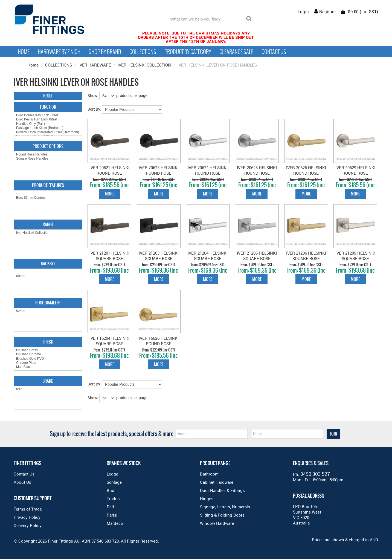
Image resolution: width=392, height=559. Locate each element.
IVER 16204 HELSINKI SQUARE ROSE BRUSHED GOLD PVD (109, 344)
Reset (48, 96)
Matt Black (48, 367)
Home (24, 52)
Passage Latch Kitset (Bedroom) (48, 128)
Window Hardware (217, 523)
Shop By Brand (105, 52)
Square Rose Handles (48, 159)
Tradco (113, 499)
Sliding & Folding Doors (222, 515)
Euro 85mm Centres (48, 198)
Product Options (48, 146)
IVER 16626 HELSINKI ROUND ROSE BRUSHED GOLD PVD (159, 344)
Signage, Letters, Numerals (225, 507)
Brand (48, 381)
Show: (93, 95)
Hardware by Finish (59, 52)
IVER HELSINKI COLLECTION (144, 65)
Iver (48, 389)
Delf (110, 507)
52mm (48, 311)
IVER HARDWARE (95, 65)
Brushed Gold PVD (48, 359)
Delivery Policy (28, 525)
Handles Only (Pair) (48, 124)
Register (328, 11)
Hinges (207, 499)
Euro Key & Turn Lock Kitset (48, 119)
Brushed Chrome (48, 354)
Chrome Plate (48, 363)
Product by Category (188, 52)
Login (303, 12)
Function (48, 107)
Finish (48, 342)
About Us (22, 482)
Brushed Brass (48, 350)
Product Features (48, 185)
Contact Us (274, 52)
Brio (111, 490)
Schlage (114, 482)
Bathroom (209, 474)
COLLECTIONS (59, 65)
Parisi (112, 515)
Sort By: (94, 109)
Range (48, 224)
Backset (48, 263)
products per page (132, 95)
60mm (48, 276)
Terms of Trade (28, 509)
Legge (112, 474)
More (109, 194)
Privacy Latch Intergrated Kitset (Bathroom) (48, 132)
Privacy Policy (27, 517)
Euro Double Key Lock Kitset (48, 115)
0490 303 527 (315, 474)
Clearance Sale (236, 52)
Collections (143, 52)
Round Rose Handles (48, 155)
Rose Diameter (48, 303)
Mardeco (115, 523)
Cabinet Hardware (217, 482)
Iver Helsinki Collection (48, 233)
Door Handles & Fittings (222, 490)
